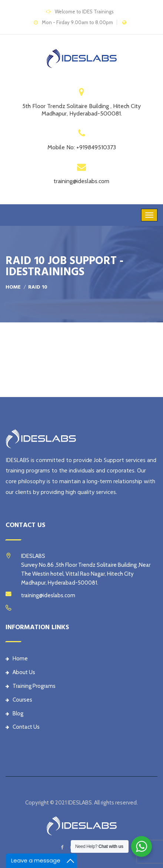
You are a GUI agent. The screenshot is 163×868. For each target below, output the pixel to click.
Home (13, 287)
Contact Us (23, 727)
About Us (20, 672)
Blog (14, 713)
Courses (19, 700)
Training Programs (31, 686)
